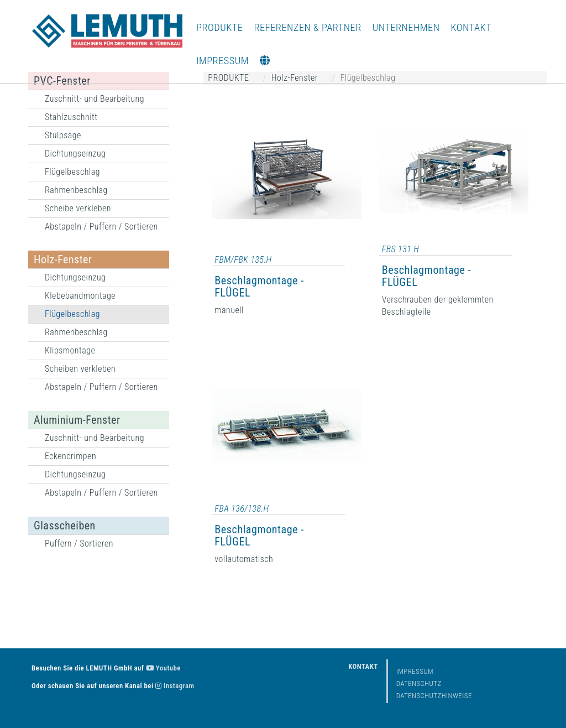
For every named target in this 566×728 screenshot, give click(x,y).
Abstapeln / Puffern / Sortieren (101, 227)
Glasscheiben (65, 526)
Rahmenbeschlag (76, 190)
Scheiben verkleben (80, 369)
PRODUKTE (220, 27)
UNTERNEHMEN (406, 27)
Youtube (163, 668)
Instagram (175, 686)
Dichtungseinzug (75, 154)
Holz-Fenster (63, 259)
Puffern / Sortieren (79, 544)
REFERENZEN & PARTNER (308, 27)
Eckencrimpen (70, 456)
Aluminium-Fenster (77, 420)
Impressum (415, 671)
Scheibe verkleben (78, 208)
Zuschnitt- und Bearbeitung (95, 99)
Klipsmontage (70, 350)
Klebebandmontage (80, 296)
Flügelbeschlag (72, 172)
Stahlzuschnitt (71, 117)
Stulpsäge (63, 135)
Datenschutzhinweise (434, 696)
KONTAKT (471, 27)
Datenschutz (419, 683)
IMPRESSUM (222, 61)
